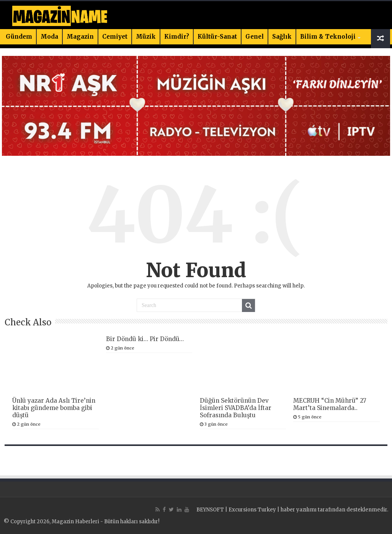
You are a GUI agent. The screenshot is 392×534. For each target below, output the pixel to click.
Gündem (19, 37)
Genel (255, 37)
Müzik (146, 37)
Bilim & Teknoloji (328, 37)
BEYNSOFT (210, 510)
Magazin (80, 37)
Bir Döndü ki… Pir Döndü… (145, 339)
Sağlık (282, 37)
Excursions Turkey (252, 510)
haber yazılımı (299, 510)
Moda (49, 37)
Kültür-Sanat (217, 37)
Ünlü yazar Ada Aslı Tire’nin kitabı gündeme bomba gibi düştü (54, 408)
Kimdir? (177, 37)
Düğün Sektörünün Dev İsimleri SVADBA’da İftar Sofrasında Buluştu (236, 408)
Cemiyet (115, 37)
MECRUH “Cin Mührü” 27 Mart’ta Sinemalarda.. (330, 404)
